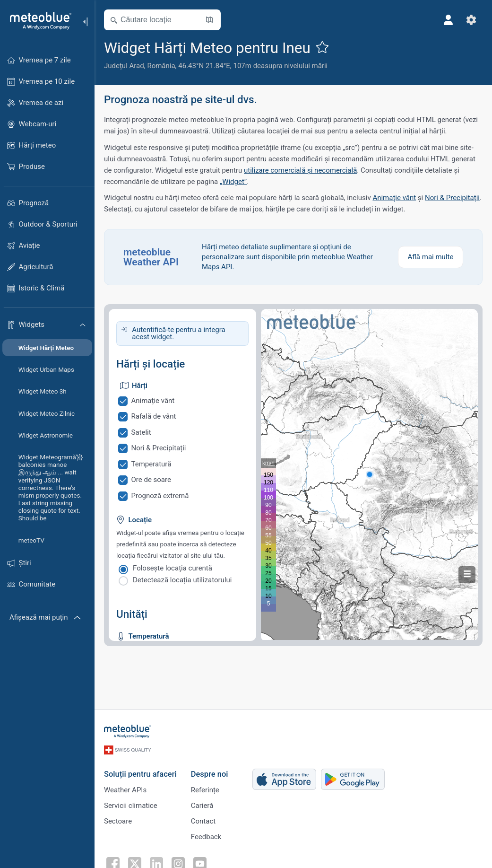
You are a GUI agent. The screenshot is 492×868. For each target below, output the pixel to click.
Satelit (141, 432)
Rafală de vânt (154, 416)
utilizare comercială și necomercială (300, 170)
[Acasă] (37, 21)
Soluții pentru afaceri (140, 774)
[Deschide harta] (209, 20)
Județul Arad (124, 66)
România (161, 66)
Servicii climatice (131, 806)
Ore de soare (151, 480)
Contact (203, 821)
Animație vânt (394, 198)
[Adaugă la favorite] (322, 47)
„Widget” (233, 182)
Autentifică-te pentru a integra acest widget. (178, 333)
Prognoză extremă (160, 496)
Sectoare (118, 821)
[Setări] (471, 20)
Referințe (205, 790)
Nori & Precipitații (452, 198)
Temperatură (151, 464)
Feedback (206, 837)
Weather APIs (125, 790)
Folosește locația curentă (173, 568)
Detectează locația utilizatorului (182, 580)
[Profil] (449, 20)
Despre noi (210, 774)
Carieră (202, 806)
